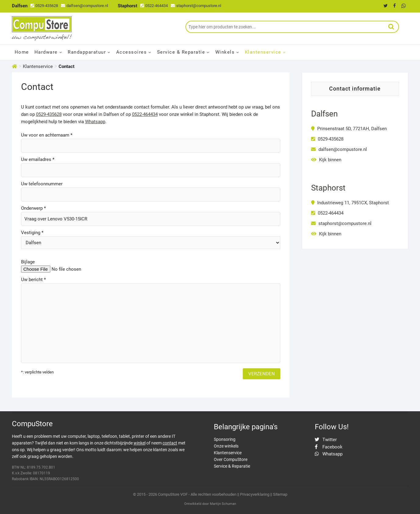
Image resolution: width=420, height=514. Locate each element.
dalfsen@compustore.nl (84, 6)
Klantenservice (263, 52)
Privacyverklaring (255, 494)
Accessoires (132, 52)
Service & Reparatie (181, 52)
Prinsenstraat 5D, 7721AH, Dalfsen (349, 129)
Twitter (326, 440)
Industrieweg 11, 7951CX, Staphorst (350, 203)
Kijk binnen (326, 160)
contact (170, 443)
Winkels (225, 52)
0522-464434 (154, 6)
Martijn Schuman (223, 504)
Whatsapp (95, 122)
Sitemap (280, 494)
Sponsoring (225, 439)
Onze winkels (226, 446)
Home (22, 52)
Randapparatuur (87, 52)
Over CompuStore (231, 459)
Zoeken (391, 27)
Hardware (46, 52)
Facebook (329, 447)
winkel (140, 443)
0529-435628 (44, 6)
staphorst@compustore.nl (196, 6)
